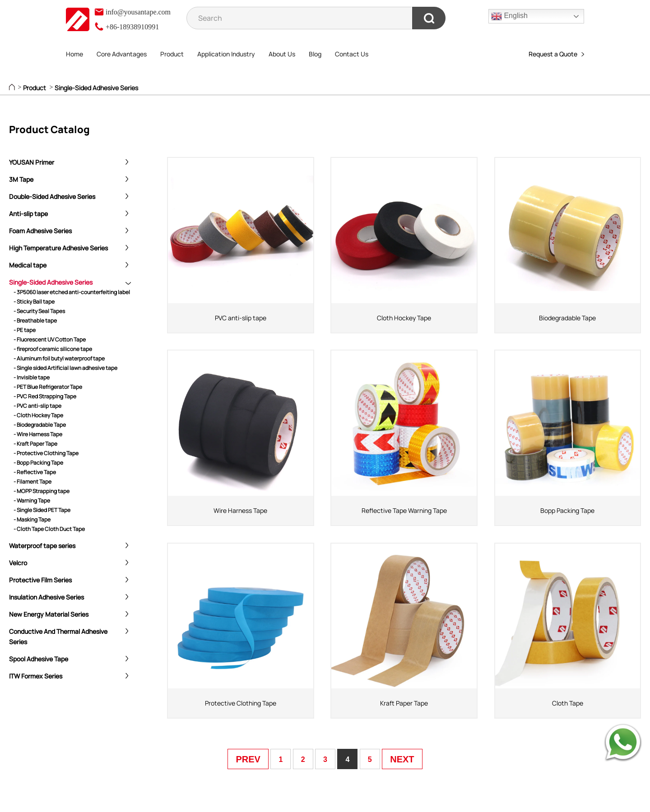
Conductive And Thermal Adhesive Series (58, 637)
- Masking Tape (32, 519)
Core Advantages (122, 54)
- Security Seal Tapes (39, 311)
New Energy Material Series (49, 614)
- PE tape (25, 330)
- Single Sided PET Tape (42, 510)
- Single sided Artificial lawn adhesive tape (65, 368)
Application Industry (226, 54)
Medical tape (28, 265)
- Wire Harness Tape (38, 434)
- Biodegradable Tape (40, 425)
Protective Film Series (40, 580)
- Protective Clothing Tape (46, 453)
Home (74, 54)
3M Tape (21, 179)
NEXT (402, 759)
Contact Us (352, 54)
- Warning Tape (32, 501)
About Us (282, 54)
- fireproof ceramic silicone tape (53, 349)
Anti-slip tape (28, 214)
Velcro (18, 563)
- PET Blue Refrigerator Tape (48, 387)
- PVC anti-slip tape (37, 406)
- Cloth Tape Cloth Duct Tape (49, 529)
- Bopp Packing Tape (38, 463)
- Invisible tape (32, 377)
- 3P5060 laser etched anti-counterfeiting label (72, 292)
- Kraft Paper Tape (35, 444)
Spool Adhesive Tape (39, 659)
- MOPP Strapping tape (42, 491)
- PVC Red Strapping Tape (45, 396)
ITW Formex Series (36, 676)
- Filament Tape (32, 482)
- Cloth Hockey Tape (38, 415)
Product (172, 54)
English (509, 16)
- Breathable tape (35, 321)
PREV (248, 759)
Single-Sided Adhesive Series (96, 88)
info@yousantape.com (132, 12)
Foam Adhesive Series (40, 231)
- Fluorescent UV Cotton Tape (50, 339)
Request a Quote (556, 54)
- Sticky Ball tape (34, 302)
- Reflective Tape (35, 472)
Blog (315, 54)
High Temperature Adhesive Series (58, 248)
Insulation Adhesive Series (46, 597)
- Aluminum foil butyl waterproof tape (59, 358)
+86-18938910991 (126, 27)
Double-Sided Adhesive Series (52, 196)
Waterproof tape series (42, 546)
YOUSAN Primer (32, 162)
